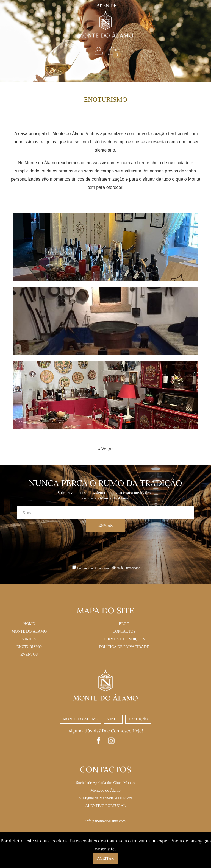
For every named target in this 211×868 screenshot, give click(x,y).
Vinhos (29, 639)
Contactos (124, 631)
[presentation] (105, 548)
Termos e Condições (124, 639)
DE (113, 5)
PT (99, 5)
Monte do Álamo (29, 631)
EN (106, 5)
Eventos (29, 655)
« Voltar (106, 449)
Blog (124, 624)
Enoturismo (29, 647)
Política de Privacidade (125, 568)
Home (29, 624)
